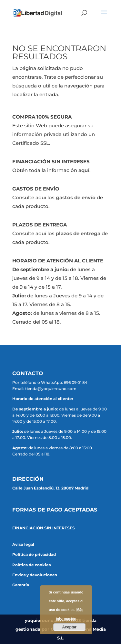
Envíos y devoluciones (35, 575)
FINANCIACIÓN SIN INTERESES (44, 528)
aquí (84, 170)
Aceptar (69, 627)
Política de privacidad (34, 554)
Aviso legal (23, 544)
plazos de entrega (78, 233)
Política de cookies (31, 565)
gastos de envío (76, 197)
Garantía (21, 585)
